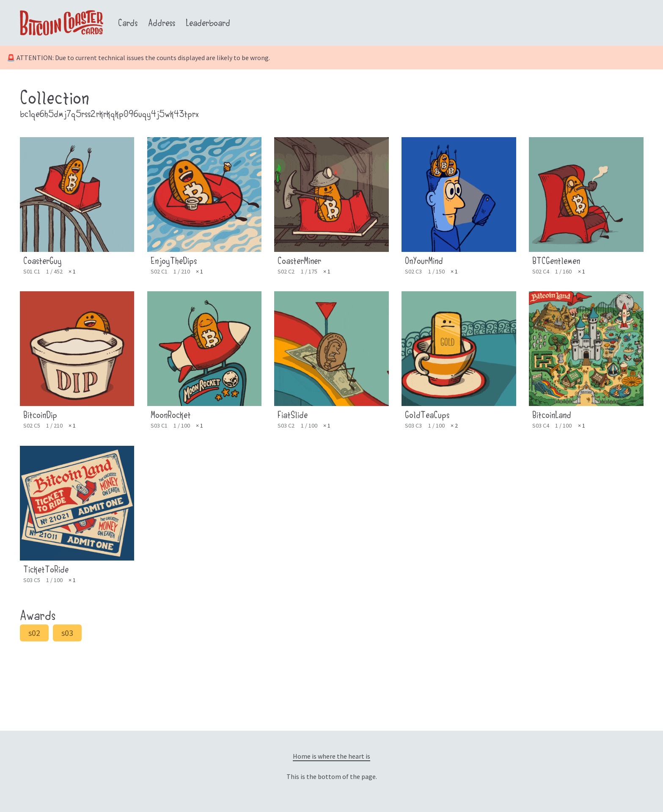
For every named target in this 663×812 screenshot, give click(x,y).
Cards (128, 24)
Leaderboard (208, 24)
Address (162, 24)
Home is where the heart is (331, 756)
